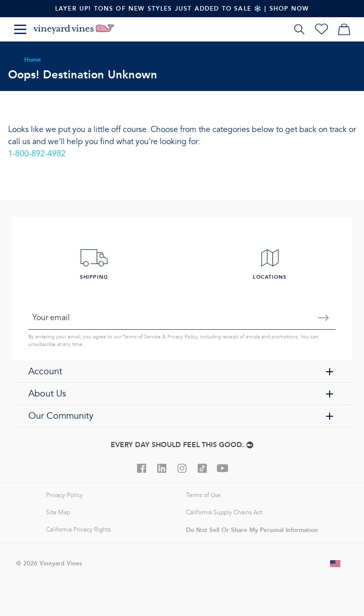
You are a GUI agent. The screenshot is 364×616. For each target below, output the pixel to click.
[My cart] (344, 29)
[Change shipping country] (336, 563)
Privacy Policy (182, 337)
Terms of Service (142, 337)
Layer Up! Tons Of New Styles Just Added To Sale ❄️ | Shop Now (182, 8)
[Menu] (20, 29)
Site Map (58, 513)
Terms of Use (203, 495)
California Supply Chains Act (224, 513)
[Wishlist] (322, 29)
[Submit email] (324, 318)
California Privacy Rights (78, 530)
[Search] (299, 29)
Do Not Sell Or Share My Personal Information (252, 530)
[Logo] (74, 29)
